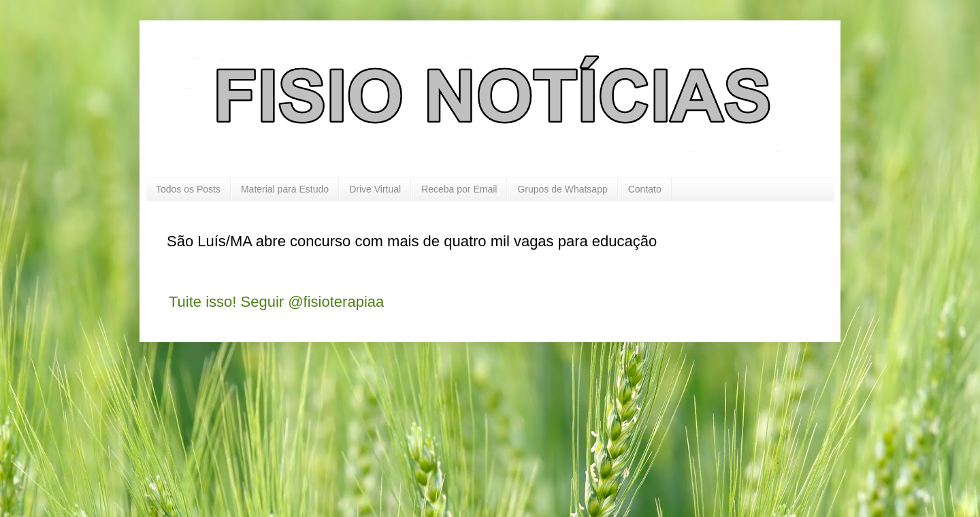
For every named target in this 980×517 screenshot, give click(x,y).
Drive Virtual (375, 189)
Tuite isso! (202, 302)
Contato (645, 189)
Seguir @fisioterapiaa (313, 302)
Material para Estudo (285, 189)
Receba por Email (459, 189)
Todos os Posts (188, 189)
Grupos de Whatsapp (562, 189)
